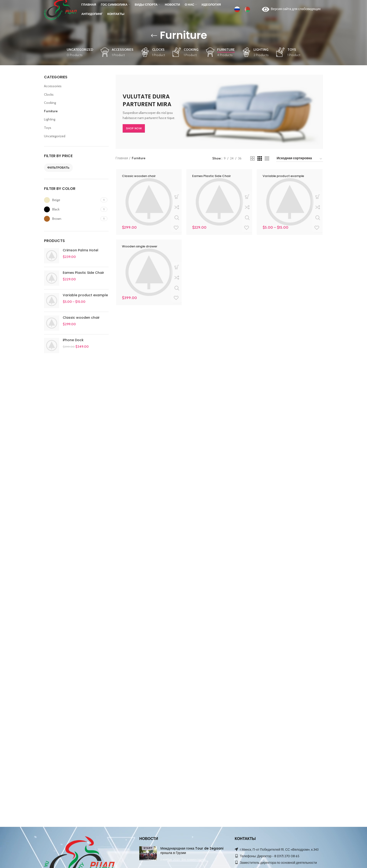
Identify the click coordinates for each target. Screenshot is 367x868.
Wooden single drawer (141, 246)
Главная (122, 158)
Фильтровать (58, 168)
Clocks (49, 94)
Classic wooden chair (81, 318)
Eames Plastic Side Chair (83, 273)
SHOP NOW (134, 128)
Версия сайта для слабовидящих (291, 12)
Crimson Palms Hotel (81, 250)
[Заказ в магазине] (300, 159)
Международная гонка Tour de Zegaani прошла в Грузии (192, 851)
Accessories (53, 86)
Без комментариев (194, 859)
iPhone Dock (73, 340)
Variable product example (85, 295)
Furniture (51, 111)
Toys (48, 128)
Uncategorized (55, 136)
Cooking (50, 103)
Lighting (50, 119)
